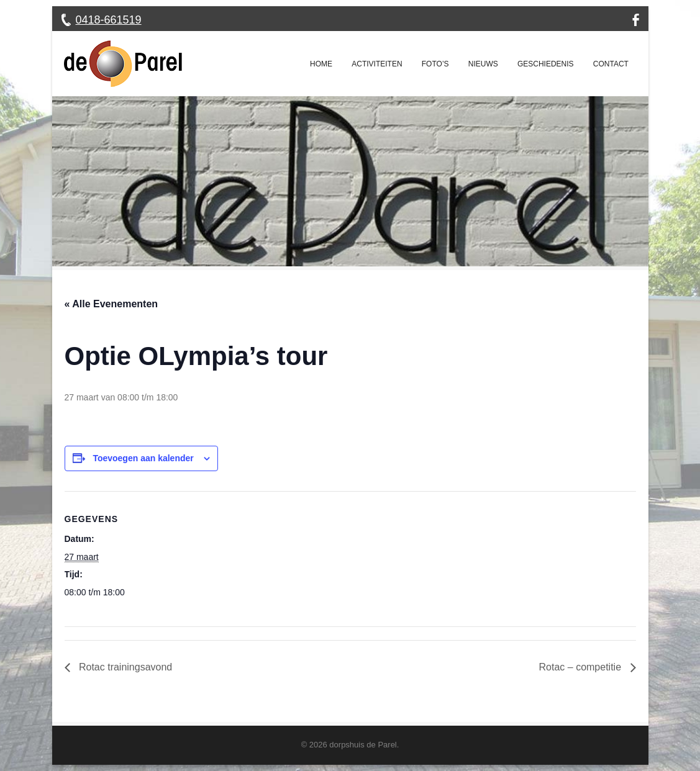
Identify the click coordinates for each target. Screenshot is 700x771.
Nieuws (483, 64)
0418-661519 (109, 20)
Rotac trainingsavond (125, 667)
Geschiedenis (546, 64)
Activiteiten (377, 64)
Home (321, 64)
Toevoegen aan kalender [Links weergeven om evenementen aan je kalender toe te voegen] (143, 458)
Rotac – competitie (582, 667)
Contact (611, 64)
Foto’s (435, 64)
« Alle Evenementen (111, 304)
